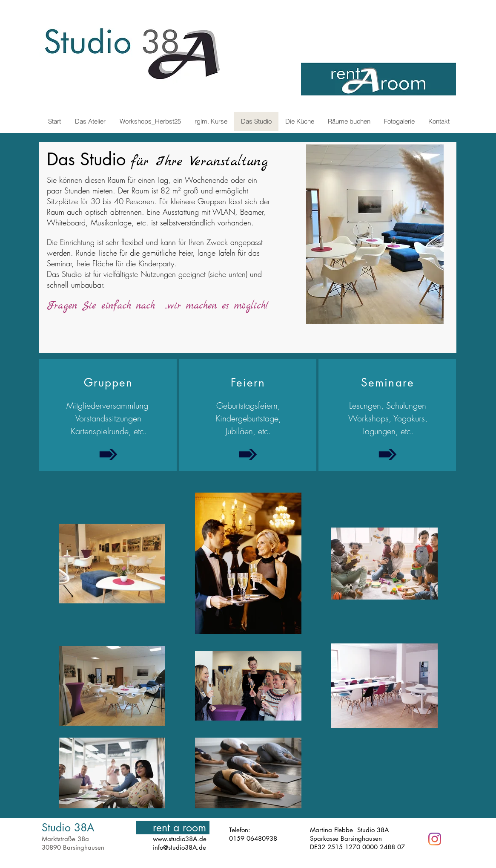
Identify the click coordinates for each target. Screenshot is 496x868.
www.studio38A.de (180, 839)
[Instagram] (435, 839)
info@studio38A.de (179, 847)
